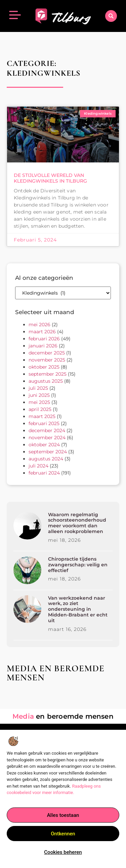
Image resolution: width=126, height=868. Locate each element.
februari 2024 (44, 473)
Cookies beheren (63, 853)
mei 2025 (39, 402)
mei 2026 (39, 325)
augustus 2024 (46, 459)
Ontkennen (63, 834)
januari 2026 (43, 346)
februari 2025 (44, 423)
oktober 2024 (44, 445)
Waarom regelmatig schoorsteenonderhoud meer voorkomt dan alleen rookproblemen (77, 523)
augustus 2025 (46, 381)
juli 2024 (38, 466)
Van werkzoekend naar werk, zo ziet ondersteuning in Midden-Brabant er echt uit (78, 609)
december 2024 (47, 430)
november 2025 (47, 360)
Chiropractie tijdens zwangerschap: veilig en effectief (78, 565)
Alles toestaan (63, 816)
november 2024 (47, 438)
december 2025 (47, 353)
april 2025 (40, 409)
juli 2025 (38, 388)
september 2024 (48, 452)
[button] (111, 16)
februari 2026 (44, 339)
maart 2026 (42, 332)
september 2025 (48, 374)
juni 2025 (39, 395)
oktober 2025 (44, 367)
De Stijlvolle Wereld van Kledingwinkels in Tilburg (50, 178)
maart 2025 (42, 416)
